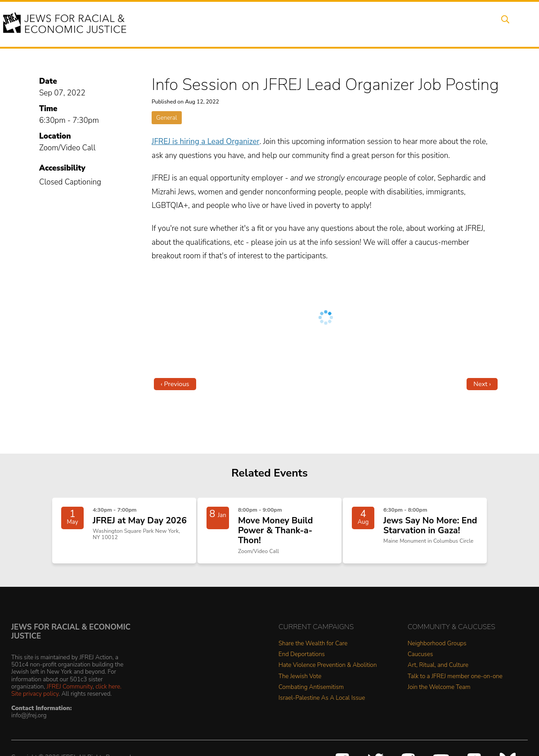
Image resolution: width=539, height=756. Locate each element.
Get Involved (388, 24)
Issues (251, 24)
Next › (482, 384)
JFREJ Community (70, 695)
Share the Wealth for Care (313, 652)
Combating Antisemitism (311, 695)
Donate (435, 24)
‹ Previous (175, 384)
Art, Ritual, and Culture (438, 673)
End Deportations (302, 663)
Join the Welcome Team (439, 695)
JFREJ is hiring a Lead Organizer (206, 142)
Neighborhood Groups (437, 652)
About (180, 24)
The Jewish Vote (300, 685)
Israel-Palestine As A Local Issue (322, 706)
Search (503, 24)
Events (215, 24)
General (167, 118)
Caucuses (420, 663)
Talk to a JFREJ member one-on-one (455, 685)
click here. (108, 695)
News (344, 24)
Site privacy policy (35, 702)
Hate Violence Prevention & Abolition (328, 673)
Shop (469, 24)
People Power (298, 24)
